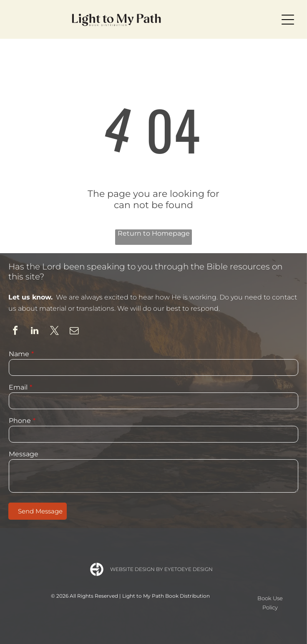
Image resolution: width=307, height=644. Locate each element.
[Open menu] (288, 20)
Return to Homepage (154, 233)
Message (24, 454)
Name (19, 354)
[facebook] (15, 332)
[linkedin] (35, 332)
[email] (74, 332)
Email (18, 387)
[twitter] (54, 332)
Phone (20, 421)
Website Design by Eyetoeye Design (161, 569)
